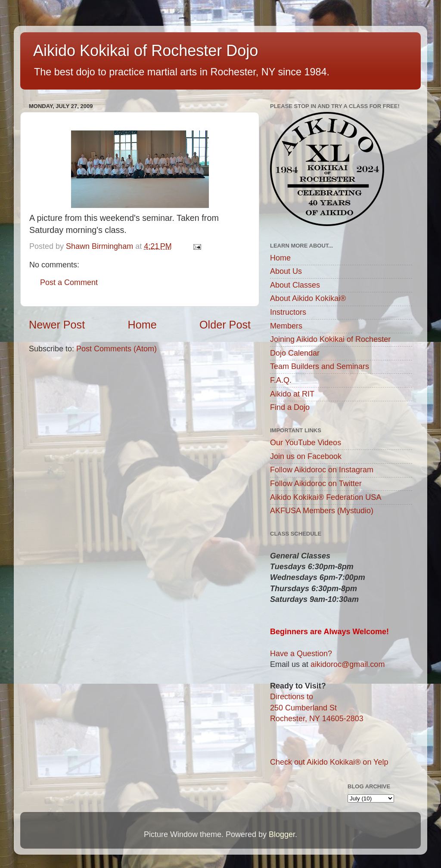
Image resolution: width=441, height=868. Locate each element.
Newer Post (57, 325)
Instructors (288, 312)
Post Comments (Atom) (116, 349)
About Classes (295, 285)
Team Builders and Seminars (320, 366)
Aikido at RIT (292, 394)
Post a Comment (69, 282)
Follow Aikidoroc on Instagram (322, 470)
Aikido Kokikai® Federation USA (326, 497)
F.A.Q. (281, 380)
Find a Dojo (290, 407)
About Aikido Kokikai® (308, 298)
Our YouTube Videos (306, 443)
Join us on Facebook (306, 456)
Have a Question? (301, 654)
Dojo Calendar (295, 353)
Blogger (282, 834)
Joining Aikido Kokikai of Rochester (330, 339)
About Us (286, 271)
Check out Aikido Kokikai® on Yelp (329, 762)
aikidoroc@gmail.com (348, 664)
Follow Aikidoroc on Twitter (316, 484)
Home (142, 325)
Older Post (225, 325)
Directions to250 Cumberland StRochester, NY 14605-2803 (317, 707)
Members (286, 326)
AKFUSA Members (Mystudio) (322, 511)
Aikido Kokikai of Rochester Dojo (146, 51)
